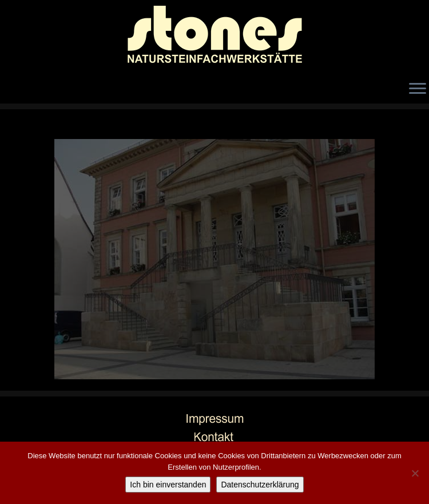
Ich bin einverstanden (168, 485)
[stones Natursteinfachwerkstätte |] (214, 37)
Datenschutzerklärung (260, 485)
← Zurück (31, 130)
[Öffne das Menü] (418, 89)
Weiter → (400, 130)
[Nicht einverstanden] (415, 473)
